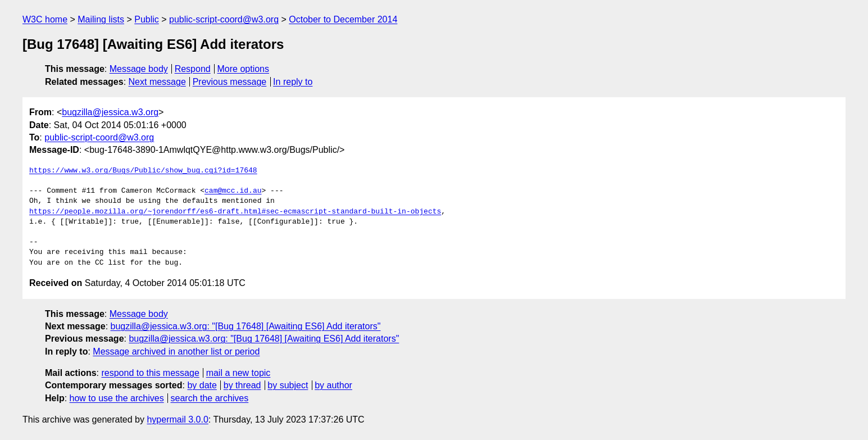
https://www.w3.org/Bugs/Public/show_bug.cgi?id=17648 (143, 171)
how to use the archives (117, 398)
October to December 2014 (343, 19)
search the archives (210, 398)
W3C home (45, 19)
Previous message (230, 82)
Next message (157, 82)
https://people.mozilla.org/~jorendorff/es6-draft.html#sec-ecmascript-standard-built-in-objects (235, 212)
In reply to (293, 82)
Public (147, 19)
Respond (193, 69)
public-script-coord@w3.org (224, 19)
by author (333, 385)
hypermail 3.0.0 (177, 419)
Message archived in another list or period (176, 351)
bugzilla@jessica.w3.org (110, 112)
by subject (288, 385)
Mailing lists (101, 19)
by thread (242, 385)
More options (244, 69)
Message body (139, 69)
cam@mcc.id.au (233, 191)
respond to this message (150, 373)
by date (202, 385)
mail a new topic (238, 373)
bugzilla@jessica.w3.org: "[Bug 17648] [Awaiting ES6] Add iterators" (246, 326)
